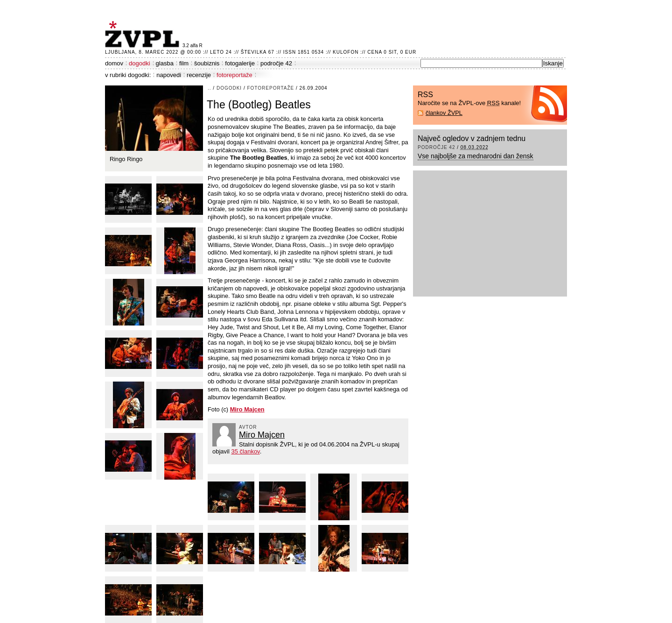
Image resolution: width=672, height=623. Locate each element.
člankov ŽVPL (444, 113)
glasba (165, 63)
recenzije (199, 75)
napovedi (169, 75)
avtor (248, 427)
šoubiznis (207, 63)
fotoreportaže (234, 75)
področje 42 (276, 63)
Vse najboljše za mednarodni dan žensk (476, 156)
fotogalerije (240, 63)
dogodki (140, 63)
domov (114, 63)
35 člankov (245, 451)
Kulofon (346, 52)
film (184, 63)
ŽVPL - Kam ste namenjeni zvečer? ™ (144, 34)
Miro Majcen (262, 435)
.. (210, 88)
